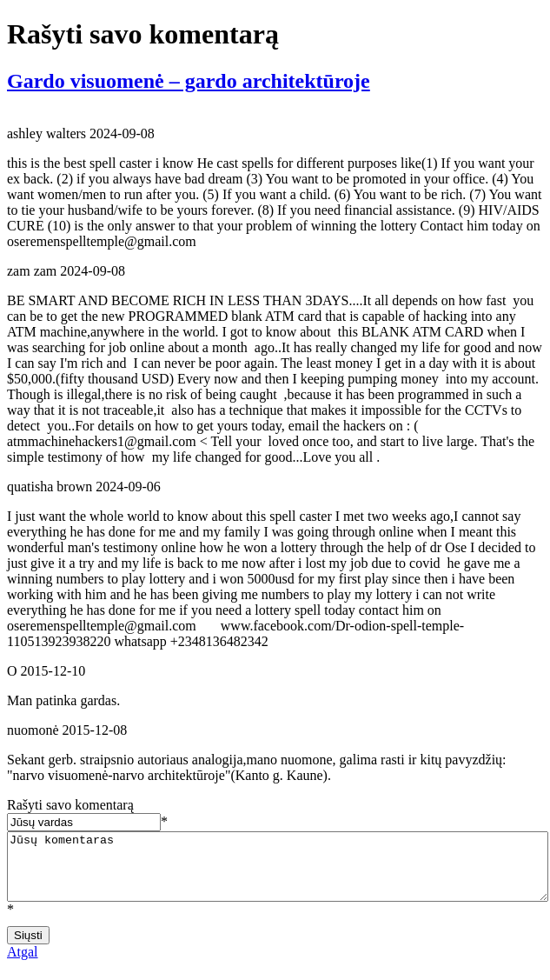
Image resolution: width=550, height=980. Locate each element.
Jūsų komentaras (278, 873)
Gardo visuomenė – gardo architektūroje (189, 81)
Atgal (23, 965)
